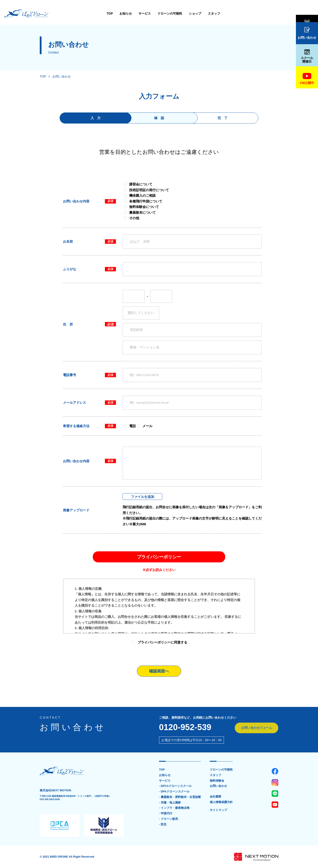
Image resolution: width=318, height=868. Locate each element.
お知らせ (91, 13)
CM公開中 (307, 79)
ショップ (160, 13)
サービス (110, 13)
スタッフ (179, 13)
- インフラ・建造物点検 (174, 808)
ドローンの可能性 (135, 13)
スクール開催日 (307, 56)
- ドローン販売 (168, 819)
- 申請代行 (166, 814)
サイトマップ (218, 811)
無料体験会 (307, 14)
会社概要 (216, 797)
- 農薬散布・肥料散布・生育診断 (180, 797)
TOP (75, 13)
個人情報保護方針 (221, 802)
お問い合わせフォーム (256, 728)
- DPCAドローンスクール (175, 786)
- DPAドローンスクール (174, 792)
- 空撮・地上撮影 (170, 803)
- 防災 (163, 825)
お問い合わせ (307, 33)
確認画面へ (159, 671)
